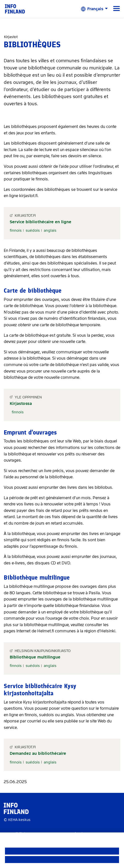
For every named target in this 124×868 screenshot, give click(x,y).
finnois (16, 230)
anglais (50, 230)
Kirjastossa (21, 404)
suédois (33, 230)
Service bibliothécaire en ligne (41, 222)
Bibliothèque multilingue (35, 657)
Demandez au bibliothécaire (38, 753)
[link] (15, 9)
